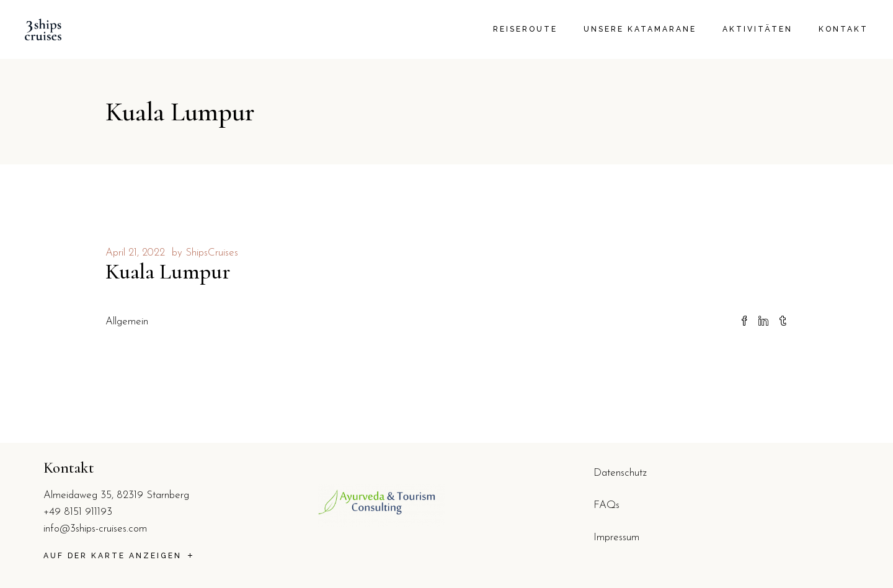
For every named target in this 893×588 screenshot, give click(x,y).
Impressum (616, 537)
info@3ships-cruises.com (95, 529)
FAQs (606, 505)
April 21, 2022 (135, 253)
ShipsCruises (212, 253)
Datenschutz (620, 473)
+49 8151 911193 (78, 512)
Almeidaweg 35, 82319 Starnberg (116, 495)
